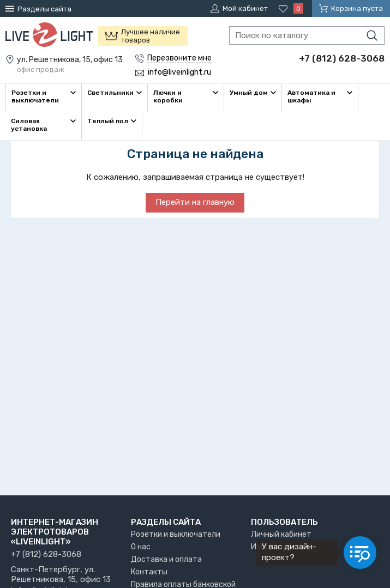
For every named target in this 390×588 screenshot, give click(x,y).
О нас (141, 547)
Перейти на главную (195, 202)
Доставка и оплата (166, 559)
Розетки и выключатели (176, 534)
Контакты (149, 572)
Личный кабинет (281, 534)
